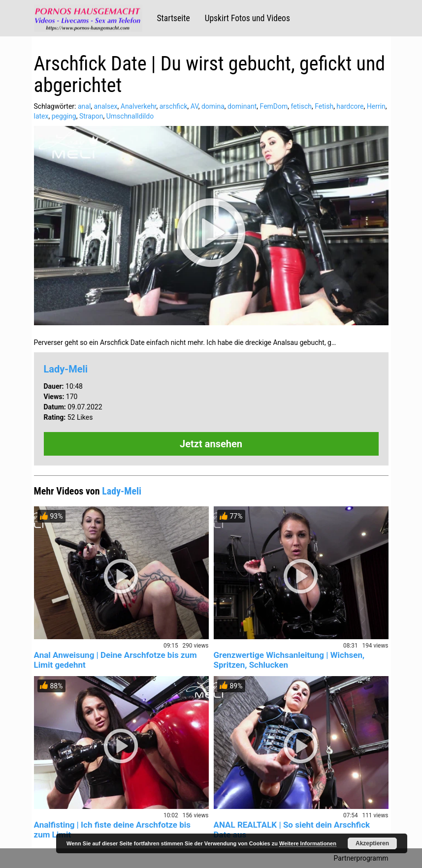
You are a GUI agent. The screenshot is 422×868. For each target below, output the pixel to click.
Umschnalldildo (130, 116)
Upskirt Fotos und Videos (247, 18)
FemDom (274, 106)
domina (213, 106)
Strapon (91, 116)
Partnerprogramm (361, 858)
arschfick (174, 106)
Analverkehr (139, 106)
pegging (64, 116)
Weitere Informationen (308, 843)
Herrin (376, 106)
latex (41, 116)
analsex (106, 106)
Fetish (324, 106)
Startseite (174, 18)
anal (84, 106)
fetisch (301, 106)
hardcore (350, 106)
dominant (242, 106)
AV (195, 106)
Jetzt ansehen (211, 444)
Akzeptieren (372, 843)
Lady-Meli (66, 369)
